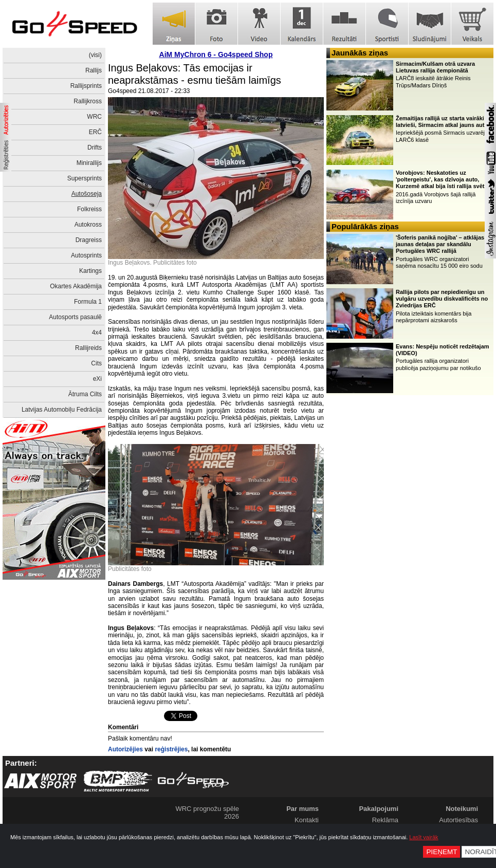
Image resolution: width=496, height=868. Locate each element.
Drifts (95, 147)
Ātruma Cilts (85, 394)
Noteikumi (462, 809)
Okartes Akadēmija (76, 286)
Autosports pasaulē (75, 317)
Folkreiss (89, 209)
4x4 (97, 333)
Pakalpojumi (379, 809)
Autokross (88, 225)
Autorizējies (125, 749)
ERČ (95, 132)
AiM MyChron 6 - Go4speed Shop (216, 54)
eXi (97, 379)
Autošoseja (87, 194)
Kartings (90, 271)
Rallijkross (88, 101)
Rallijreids (88, 348)
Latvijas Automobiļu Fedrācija (62, 410)
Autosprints (86, 255)
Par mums (302, 809)
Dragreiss (89, 240)
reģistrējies (171, 749)
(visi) (95, 55)
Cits (96, 363)
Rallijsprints (86, 86)
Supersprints (85, 178)
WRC (94, 117)
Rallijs (94, 70)
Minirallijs (89, 163)
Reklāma (385, 820)
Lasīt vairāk (424, 837)
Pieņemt (442, 852)
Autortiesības (458, 820)
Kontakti (307, 820)
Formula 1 (88, 302)
